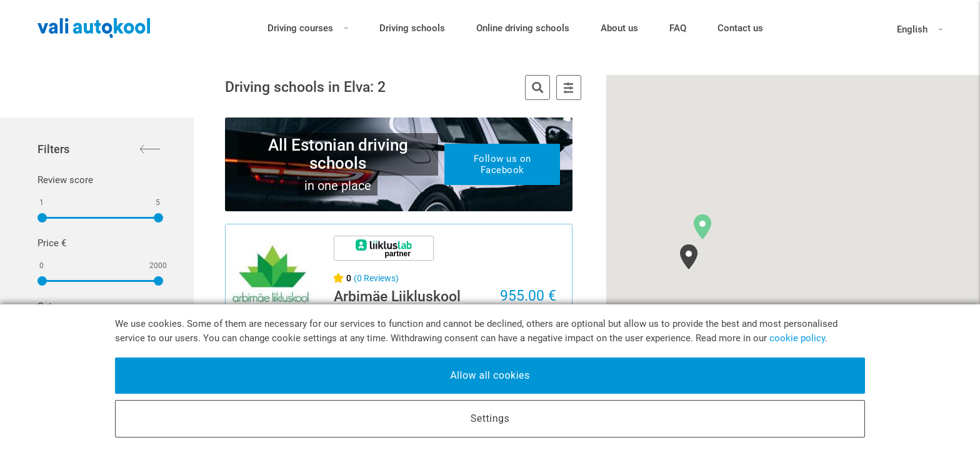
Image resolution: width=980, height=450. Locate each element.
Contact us (740, 28)
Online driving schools (523, 28)
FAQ (678, 28)
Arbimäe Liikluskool (397, 297)
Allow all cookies (490, 375)
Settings (490, 418)
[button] (703, 227)
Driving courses (308, 26)
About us (619, 28)
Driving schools (412, 28)
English (920, 29)
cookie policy (797, 338)
